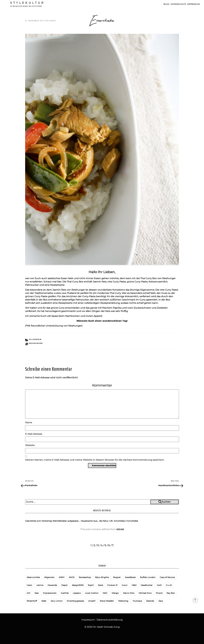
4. (102, 545)
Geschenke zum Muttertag (38, 521)
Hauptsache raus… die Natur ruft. (97, 521)
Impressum (193, 4)
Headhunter (147, 585)
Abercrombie (33, 577)
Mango (115, 593)
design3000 (78, 585)
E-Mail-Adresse (34, 434)
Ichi (28, 593)
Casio (29, 585)
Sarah (53, 21)
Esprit (91, 585)
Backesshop (85, 577)
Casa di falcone (167, 577)
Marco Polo (129, 593)
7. (113, 545)
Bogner (117, 577)
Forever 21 (112, 585)
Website (30, 445)
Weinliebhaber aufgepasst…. (66, 521)
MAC (105, 593)
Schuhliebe (132, 521)
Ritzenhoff (32, 601)
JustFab (65, 593)
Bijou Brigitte (102, 577)
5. (106, 545)
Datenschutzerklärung (110, 620)
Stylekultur (27, 3)
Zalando (150, 601)
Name (29, 422)
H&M (134, 585)
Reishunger (36, 343)
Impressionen (50, 593)
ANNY (62, 577)
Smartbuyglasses (75, 601)
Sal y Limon (57, 601)
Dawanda (52, 585)
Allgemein (35, 339)
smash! (92, 601)
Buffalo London (148, 577)
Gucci (125, 585)
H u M (169, 585)
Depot (64, 585)
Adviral (120, 529)
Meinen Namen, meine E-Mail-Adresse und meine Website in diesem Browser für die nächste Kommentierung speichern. (95, 460)
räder (44, 601)
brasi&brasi (130, 577)
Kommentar (102, 385)
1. (91, 545)
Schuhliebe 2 (120, 521)
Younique (137, 601)
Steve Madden (107, 601)
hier (59, 282)
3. (98, 545)
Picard (159, 593)
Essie (100, 585)
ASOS (72, 577)
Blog (166, 4)
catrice (40, 585)
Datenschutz (178, 4)
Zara (161, 601)
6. (109, 545)
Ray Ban (171, 593)
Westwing (123, 601)
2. (95, 545)
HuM (159, 585)
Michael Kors (145, 593)
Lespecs (77, 593)
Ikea (37, 593)
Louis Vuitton (92, 593)
